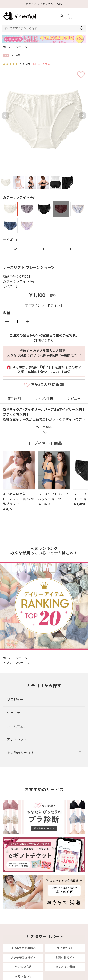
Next (83, 4)
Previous (5, 115)
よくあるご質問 (65, 967)
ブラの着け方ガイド (23, 958)
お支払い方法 (23, 967)
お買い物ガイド (65, 958)
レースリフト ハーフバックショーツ (53, 497)
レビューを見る (41, 64)
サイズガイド (65, 948)
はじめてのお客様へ (23, 948)
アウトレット (17, 740)
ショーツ (14, 713)
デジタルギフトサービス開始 (44, 4)
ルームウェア (17, 726)
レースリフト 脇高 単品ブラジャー (18, 502)
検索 (82, 28)
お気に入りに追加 (47, 385)
